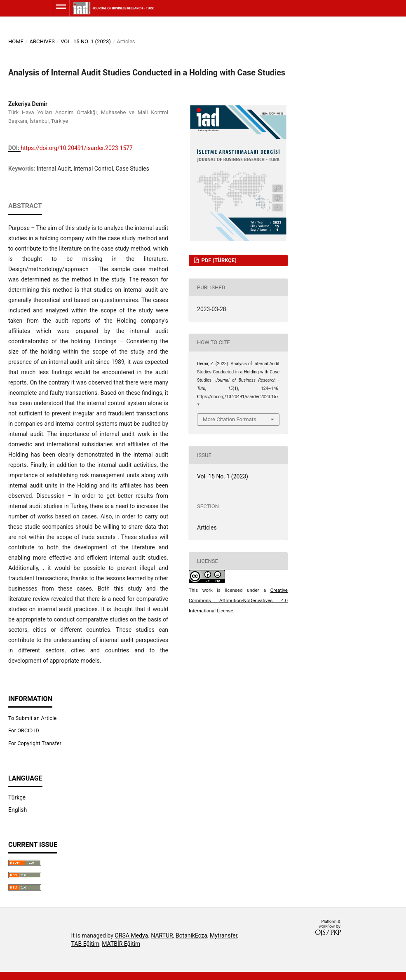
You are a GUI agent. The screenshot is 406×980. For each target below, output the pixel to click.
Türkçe (17, 797)
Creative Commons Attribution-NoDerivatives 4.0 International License (238, 600)
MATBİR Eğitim (121, 944)
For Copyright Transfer (35, 743)
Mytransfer (224, 935)
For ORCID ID (24, 730)
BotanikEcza (191, 935)
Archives (42, 41)
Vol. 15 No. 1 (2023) (86, 41)
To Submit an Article (32, 718)
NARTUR (162, 935)
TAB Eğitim (86, 944)
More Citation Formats (230, 419)
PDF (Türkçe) (218, 260)
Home (16, 41)
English (18, 810)
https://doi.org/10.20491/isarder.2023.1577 (77, 148)
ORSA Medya (131, 935)
